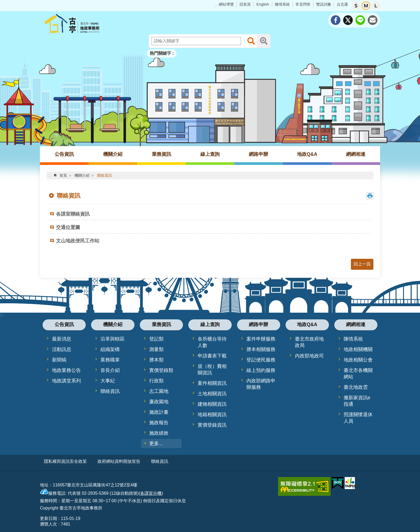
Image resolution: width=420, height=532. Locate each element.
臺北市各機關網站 (358, 374)
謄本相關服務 (261, 349)
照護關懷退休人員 (358, 418)
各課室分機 (151, 491)
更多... (156, 444)
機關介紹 (113, 154)
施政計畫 (159, 412)
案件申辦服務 (261, 339)
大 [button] (376, 6)
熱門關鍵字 (160, 53)
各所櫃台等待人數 (212, 342)
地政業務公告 (66, 370)
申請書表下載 (212, 356)
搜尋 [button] (251, 41)
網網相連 (356, 154)
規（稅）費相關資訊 (212, 370)
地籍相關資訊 (212, 415)
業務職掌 (110, 360)
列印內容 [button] (370, 196)
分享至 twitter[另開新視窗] (348, 20)
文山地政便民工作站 (78, 241)
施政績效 (159, 433)
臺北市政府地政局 (309, 342)
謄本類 (156, 360)
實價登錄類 (161, 370)
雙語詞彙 (324, 4)
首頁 (63, 175)
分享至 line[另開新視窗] (360, 20)
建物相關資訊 (212, 404)
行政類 (156, 381)
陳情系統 (282, 4)
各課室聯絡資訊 (73, 214)
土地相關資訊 (212, 394)
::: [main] (50, 175)
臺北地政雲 (356, 387)
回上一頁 (362, 264)
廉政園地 (159, 402)
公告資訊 (64, 154)
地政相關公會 (358, 360)
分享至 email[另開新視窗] (373, 20)
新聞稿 (59, 360)
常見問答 (303, 4)
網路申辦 (258, 154)
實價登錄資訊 (212, 425)
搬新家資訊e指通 (357, 401)
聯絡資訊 (104, 175)
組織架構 (110, 349)
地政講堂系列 (66, 381)
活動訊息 (62, 349)
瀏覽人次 (48, 522)
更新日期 (48, 517)
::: (216, 5)
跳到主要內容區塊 (3, 3)
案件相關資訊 (212, 383)
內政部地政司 (309, 356)
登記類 (156, 339)
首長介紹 (110, 370)
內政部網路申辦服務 (261, 384)
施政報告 (159, 423)
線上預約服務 (261, 370)
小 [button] (356, 6)
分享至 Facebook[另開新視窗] (336, 20)
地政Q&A (307, 154)
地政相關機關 (358, 349)
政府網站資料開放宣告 (119, 461)
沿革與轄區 (112, 339)
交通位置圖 (68, 227)
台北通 (342, 4)
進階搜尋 (264, 41)
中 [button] (366, 6)
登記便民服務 (261, 360)
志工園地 (159, 391)
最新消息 (62, 339)
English (263, 4)
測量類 (156, 349)
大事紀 (108, 381)
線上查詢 (210, 154)
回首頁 (245, 4)
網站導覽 (226, 4)
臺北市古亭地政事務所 (87, 23)
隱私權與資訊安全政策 (65, 461)
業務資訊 (162, 154)
